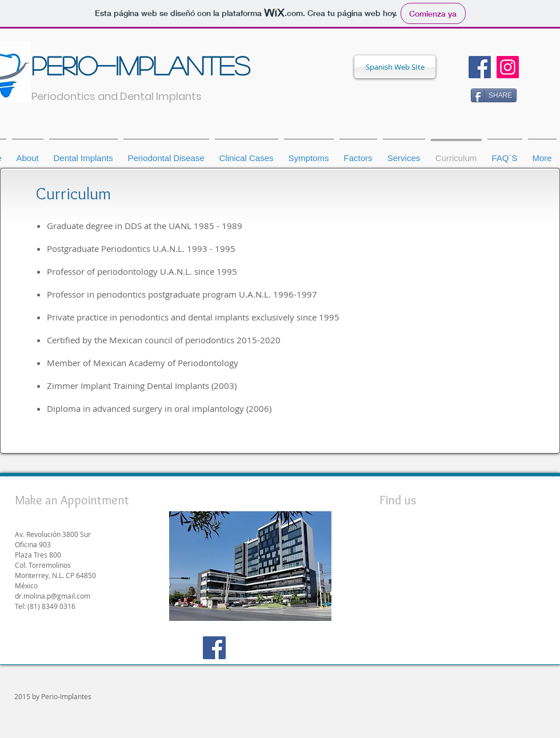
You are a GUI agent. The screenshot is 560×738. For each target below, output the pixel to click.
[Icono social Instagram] (508, 67)
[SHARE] (494, 95)
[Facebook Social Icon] (480, 67)
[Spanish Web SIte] (395, 67)
